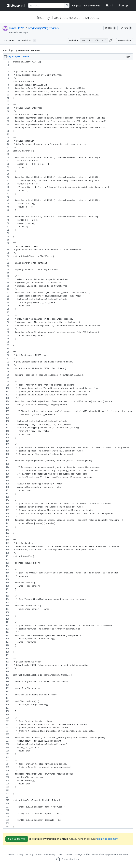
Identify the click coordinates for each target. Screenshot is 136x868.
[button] (110, 41)
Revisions (27, 41)
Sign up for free (17, 839)
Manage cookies (82, 854)
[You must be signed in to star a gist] (110, 28)
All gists (76, 6)
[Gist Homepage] (16, 5)
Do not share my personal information (110, 854)
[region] (68, 444)
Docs (60, 854)
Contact (68, 854)
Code (9, 40)
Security (29, 854)
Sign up (123, 5)
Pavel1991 (17, 28)
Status (39, 854)
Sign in (110, 5)
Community (50, 854)
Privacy (20, 854)
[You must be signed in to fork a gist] (126, 28)
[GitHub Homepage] (58, 859)
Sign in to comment (108, 839)
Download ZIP (125, 40)
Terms (11, 854)
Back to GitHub (92, 6)
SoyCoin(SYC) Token (43, 28)
